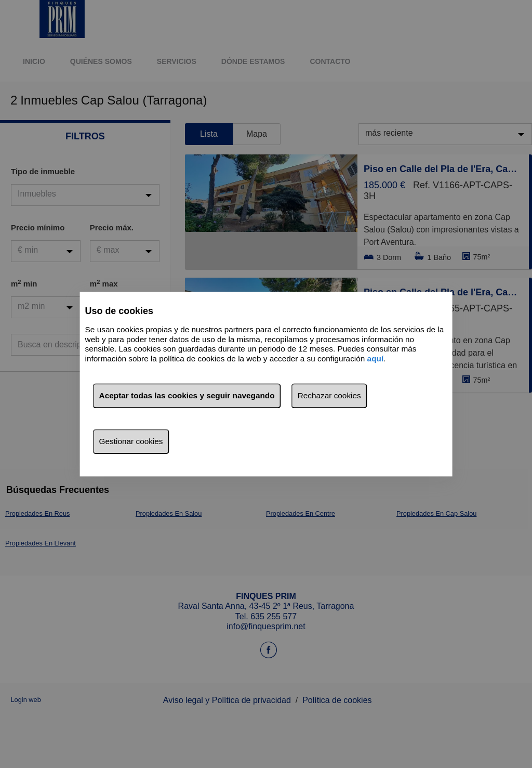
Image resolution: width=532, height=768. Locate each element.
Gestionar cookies (131, 441)
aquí (376, 359)
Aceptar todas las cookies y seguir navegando (187, 395)
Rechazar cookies (329, 395)
